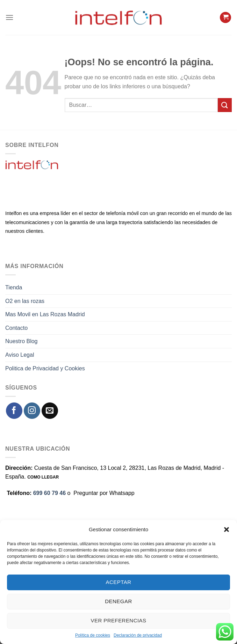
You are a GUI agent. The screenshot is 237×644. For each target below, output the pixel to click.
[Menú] (9, 17)
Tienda (14, 287)
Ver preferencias (119, 620)
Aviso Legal (20, 355)
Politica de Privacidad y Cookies (45, 368)
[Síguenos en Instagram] (32, 411)
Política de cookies (93, 635)
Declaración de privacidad (138, 635)
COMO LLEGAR (43, 477)
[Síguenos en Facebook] (14, 411)
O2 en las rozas (25, 301)
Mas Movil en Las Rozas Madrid (45, 314)
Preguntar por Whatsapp (104, 493)
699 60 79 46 (49, 493)
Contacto (16, 328)
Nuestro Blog (21, 341)
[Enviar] (225, 105)
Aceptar (119, 582)
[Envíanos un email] (50, 411)
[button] (227, 530)
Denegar (118, 601)
